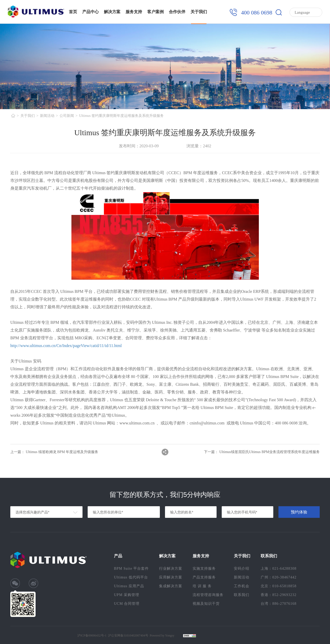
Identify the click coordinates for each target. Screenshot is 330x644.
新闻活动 (47, 116)
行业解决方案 (171, 569)
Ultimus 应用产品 (129, 586)
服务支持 (134, 12)
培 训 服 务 (202, 586)
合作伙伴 (177, 12)
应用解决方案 (171, 577)
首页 (73, 12)
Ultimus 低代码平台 (131, 577)
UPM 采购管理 (127, 595)
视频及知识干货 (206, 604)
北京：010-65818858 (279, 586)
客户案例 (155, 12)
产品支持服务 (204, 577)
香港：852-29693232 (279, 595)
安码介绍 (242, 569)
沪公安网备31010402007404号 (128, 635)
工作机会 (242, 586)
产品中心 (90, 12)
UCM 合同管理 (127, 604)
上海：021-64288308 (279, 569)
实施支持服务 (204, 569)
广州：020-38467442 (279, 577)
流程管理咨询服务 (208, 595)
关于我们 (199, 12)
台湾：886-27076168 (279, 604)
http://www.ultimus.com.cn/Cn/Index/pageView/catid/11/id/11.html (66, 346)
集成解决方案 (171, 586)
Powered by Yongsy (162, 635)
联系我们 (242, 595)
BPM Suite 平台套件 (131, 569)
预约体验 (299, 512)
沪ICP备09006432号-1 (92, 635)
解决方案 (112, 12)
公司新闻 (67, 116)
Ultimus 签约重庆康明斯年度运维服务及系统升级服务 (122, 116)
